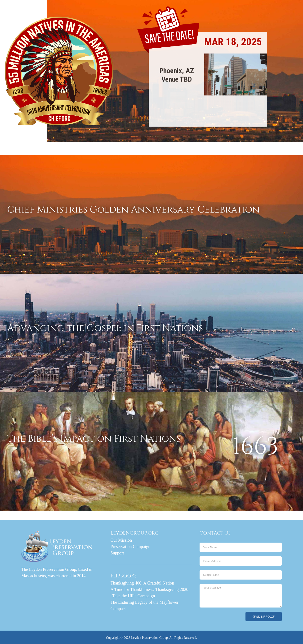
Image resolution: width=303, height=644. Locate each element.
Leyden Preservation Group (149, 638)
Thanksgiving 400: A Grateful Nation (142, 583)
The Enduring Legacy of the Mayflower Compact (145, 605)
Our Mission (121, 540)
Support (117, 553)
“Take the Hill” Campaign (133, 596)
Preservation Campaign (130, 547)
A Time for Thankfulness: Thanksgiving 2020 (149, 590)
